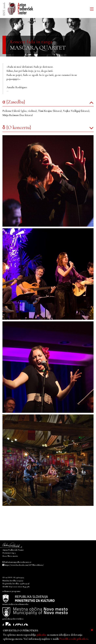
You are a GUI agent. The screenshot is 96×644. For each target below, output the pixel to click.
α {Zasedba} (14, 102)
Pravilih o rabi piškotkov (74, 639)
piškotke (41, 635)
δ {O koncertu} (17, 127)
